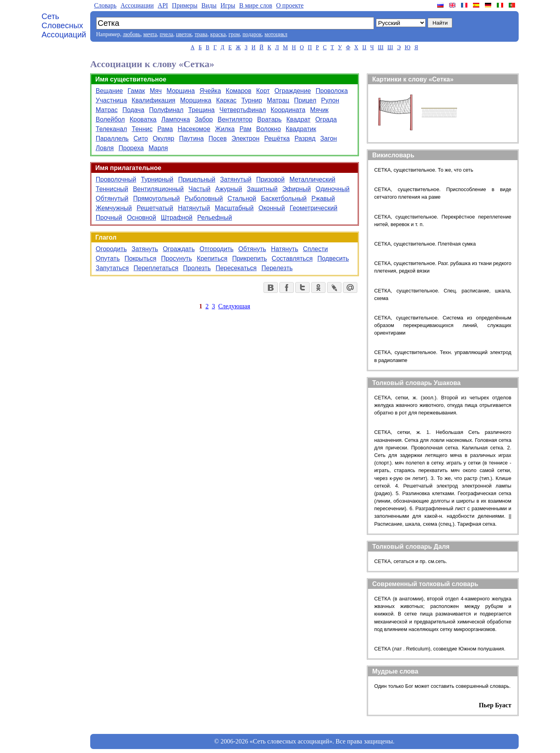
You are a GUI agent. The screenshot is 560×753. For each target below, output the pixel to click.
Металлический (312, 179)
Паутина (191, 138)
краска (218, 34)
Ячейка (210, 91)
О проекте (290, 5)
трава (201, 34)
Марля (158, 148)
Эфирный (296, 189)
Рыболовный (204, 198)
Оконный (272, 208)
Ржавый (323, 198)
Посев (218, 138)
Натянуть (285, 249)
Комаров (238, 91)
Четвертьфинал (243, 110)
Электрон (245, 138)
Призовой (271, 179)
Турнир (252, 100)
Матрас (107, 110)
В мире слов (256, 5)
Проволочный (116, 179)
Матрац (278, 100)
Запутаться (112, 268)
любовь (132, 34)
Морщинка (196, 100)
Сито (141, 138)
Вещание (109, 91)
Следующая (234, 306)
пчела (167, 34)
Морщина (181, 91)
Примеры (185, 5)
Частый (199, 189)
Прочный (109, 218)
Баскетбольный (284, 198)
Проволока (332, 91)
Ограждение (293, 91)
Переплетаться (156, 268)
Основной (141, 218)
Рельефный (214, 218)
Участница (111, 100)
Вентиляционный (158, 189)
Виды (209, 5)
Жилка (225, 129)
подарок (252, 34)
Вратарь (269, 119)
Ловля (105, 148)
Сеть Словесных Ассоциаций (64, 25)
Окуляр (163, 138)
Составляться (292, 258)
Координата (288, 110)
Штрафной (177, 218)
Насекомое (194, 129)
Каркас (226, 100)
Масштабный (234, 208)
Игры (228, 5)
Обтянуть (252, 249)
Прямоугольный (157, 198)
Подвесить (333, 258)
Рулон (330, 100)
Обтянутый (112, 198)
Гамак (136, 91)
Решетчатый (155, 208)
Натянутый (194, 208)
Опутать (108, 258)
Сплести (315, 249)
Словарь (105, 5)
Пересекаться (236, 268)
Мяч (156, 91)
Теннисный (112, 189)
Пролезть (197, 268)
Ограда (326, 119)
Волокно (268, 129)
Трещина (201, 110)
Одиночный (332, 189)
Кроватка (143, 119)
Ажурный (229, 189)
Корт (263, 91)
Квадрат (299, 119)
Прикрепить (249, 258)
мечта (150, 34)
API (163, 5)
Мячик (319, 110)
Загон (329, 138)
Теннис (142, 129)
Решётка (277, 138)
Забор (204, 119)
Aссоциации (137, 5)
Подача (133, 110)
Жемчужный (114, 208)
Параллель (112, 138)
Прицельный (197, 179)
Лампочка (176, 119)
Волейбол (110, 119)
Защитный (262, 189)
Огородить (111, 249)
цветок (184, 34)
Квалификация (153, 100)
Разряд (305, 138)
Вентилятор (235, 119)
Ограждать (179, 249)
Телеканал (111, 129)
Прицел (305, 100)
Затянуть (145, 249)
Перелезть (277, 268)
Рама (165, 129)
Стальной (242, 198)
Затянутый (236, 179)
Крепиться (212, 258)
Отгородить (217, 249)
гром (234, 34)
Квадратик (301, 129)
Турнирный (157, 179)
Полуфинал (166, 110)
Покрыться (140, 258)
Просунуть (176, 258)
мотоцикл (276, 34)
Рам (245, 129)
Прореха (131, 148)
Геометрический (314, 208)
